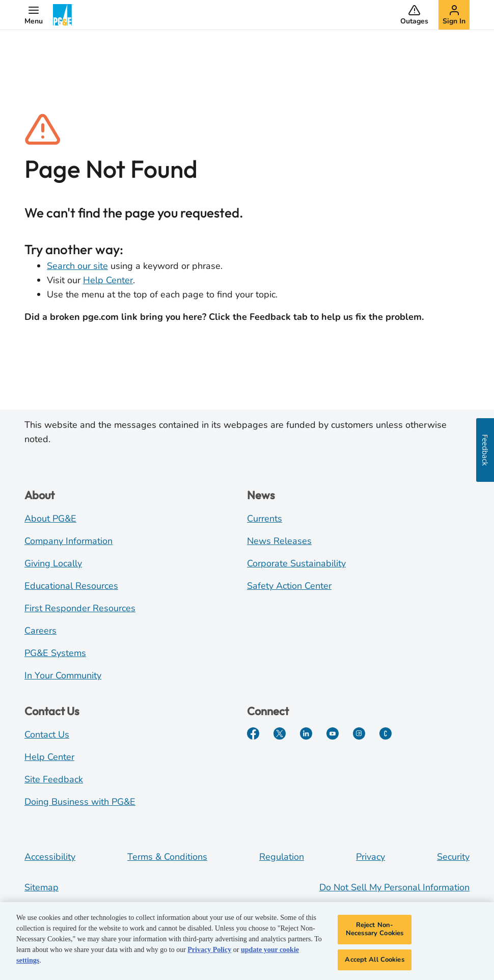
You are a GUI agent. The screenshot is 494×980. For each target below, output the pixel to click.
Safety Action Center (289, 586)
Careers (40, 631)
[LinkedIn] (306, 733)
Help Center (108, 280)
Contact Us (47, 734)
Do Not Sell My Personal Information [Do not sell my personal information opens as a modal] (394, 887)
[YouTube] (333, 733)
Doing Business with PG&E (80, 802)
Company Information (68, 541)
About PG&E (50, 519)
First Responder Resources (80, 608)
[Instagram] (359, 733)
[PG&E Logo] (63, 15)
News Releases (279, 541)
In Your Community (63, 675)
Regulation (282, 857)
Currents (265, 519)
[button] (34, 15)
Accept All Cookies (374, 964)
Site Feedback (54, 779)
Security (453, 857)
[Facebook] (253, 733)
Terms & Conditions (167, 857)
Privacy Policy (209, 955)
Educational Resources (71, 586)
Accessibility (50, 857)
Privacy (370, 857)
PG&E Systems (55, 653)
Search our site (77, 266)
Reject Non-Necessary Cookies (375, 934)
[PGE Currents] (386, 733)
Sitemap (42, 887)
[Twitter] (280, 733)
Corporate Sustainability (296, 563)
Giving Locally (53, 563)
